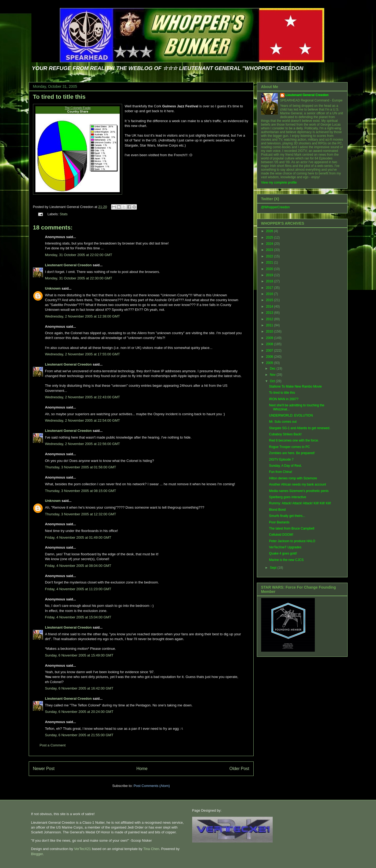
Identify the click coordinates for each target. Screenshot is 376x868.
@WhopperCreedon (275, 207)
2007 (270, 351)
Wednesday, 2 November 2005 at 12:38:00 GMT (83, 316)
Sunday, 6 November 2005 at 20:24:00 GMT (79, 712)
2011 (270, 325)
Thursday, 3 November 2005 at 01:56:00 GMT (81, 467)
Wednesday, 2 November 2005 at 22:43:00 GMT (83, 397)
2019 (270, 275)
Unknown (53, 288)
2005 (270, 363)
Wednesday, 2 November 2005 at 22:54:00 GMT (83, 420)
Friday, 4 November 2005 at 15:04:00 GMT (78, 617)
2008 (270, 344)
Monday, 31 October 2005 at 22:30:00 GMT (79, 278)
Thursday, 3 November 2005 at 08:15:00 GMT (81, 491)
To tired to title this (59, 97)
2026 (270, 231)
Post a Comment (53, 745)
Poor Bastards (279, 522)
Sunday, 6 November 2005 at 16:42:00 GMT (79, 688)
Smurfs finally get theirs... (287, 516)
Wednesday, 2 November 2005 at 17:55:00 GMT (83, 354)
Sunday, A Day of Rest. (285, 466)
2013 (270, 313)
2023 (270, 250)
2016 (270, 294)
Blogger (37, 854)
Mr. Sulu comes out (283, 422)
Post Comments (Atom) (152, 786)
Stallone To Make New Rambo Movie (295, 386)
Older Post (239, 769)
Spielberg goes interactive (287, 497)
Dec (273, 369)
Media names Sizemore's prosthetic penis (299, 491)
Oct (273, 381)
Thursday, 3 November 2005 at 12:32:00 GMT (81, 514)
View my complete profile (279, 183)
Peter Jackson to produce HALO (292, 541)
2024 (270, 244)
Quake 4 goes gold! (283, 553)
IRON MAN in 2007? (284, 399)
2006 (270, 357)
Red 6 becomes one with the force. (294, 440)
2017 (270, 288)
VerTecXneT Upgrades (285, 547)
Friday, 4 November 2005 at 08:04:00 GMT (78, 566)
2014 (270, 307)
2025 (270, 238)
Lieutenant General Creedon (68, 265)
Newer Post (44, 769)
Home (142, 769)
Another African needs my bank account (297, 484)
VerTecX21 (83, 849)
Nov (273, 375)
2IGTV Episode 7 (281, 459)
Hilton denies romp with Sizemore (293, 478)
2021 (270, 262)
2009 (270, 338)
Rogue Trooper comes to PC (289, 447)
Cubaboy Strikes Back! (285, 434)
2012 (270, 319)
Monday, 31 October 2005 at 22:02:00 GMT (79, 255)
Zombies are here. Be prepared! (292, 453)
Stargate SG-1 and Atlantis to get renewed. (300, 428)
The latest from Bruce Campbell (292, 528)
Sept (273, 568)
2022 (270, 256)
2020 (270, 269)
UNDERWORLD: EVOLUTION (291, 415)
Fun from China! (280, 472)
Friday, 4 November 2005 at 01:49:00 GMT (78, 537)
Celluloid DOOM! (281, 535)
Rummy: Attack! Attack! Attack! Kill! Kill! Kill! (300, 503)
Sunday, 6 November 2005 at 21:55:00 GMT (79, 735)
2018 (270, 281)
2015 (270, 300)
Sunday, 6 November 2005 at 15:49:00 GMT (79, 655)
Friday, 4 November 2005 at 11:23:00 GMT (78, 589)
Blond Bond (277, 510)
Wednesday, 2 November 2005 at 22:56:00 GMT (83, 444)
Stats (64, 214)
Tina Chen (151, 849)
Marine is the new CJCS (286, 560)
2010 (270, 331)
